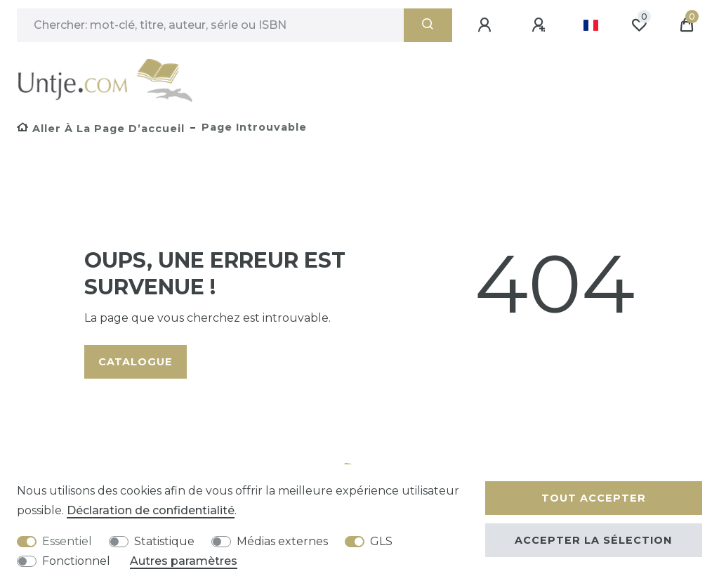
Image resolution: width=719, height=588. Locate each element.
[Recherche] (428, 25)
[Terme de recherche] (210, 25)
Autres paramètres (184, 561)
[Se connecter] (487, 25)
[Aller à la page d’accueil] (101, 129)
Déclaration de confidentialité (151, 510)
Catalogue (136, 362)
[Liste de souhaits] (639, 25)
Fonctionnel (76, 561)
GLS (381, 541)
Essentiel (67, 541)
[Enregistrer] (541, 25)
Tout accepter (594, 498)
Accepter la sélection (593, 540)
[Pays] (591, 25)
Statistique (164, 541)
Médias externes (282, 541)
